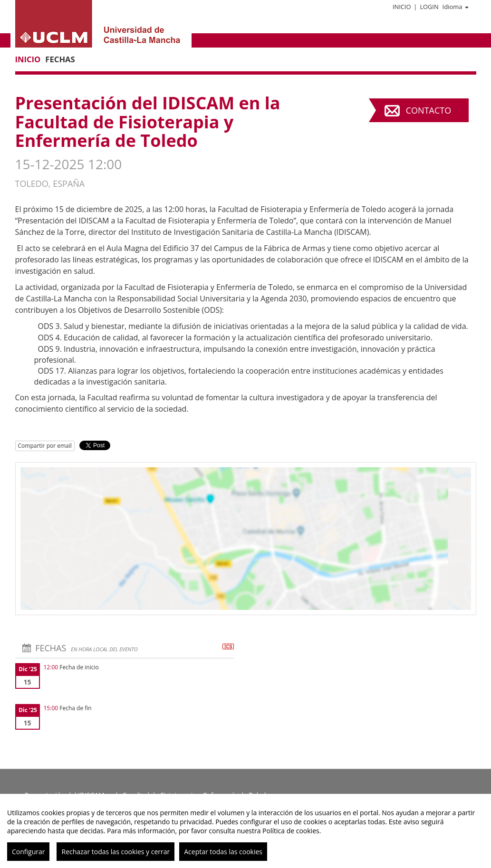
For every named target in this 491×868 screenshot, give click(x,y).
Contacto (428, 110)
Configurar (28, 852)
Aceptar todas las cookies (223, 852)
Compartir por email (45, 446)
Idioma (456, 7)
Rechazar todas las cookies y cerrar (116, 852)
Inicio (402, 7)
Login (429, 7)
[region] (245, 831)
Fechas (60, 59)
